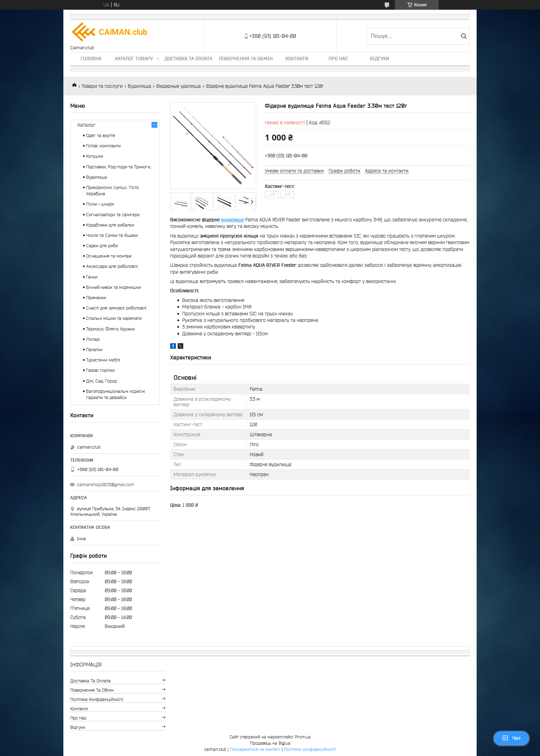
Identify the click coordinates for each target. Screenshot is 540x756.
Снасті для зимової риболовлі (116, 308)
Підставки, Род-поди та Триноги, (118, 167)
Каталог (86, 125)
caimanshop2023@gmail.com (106, 485)
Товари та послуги (102, 86)
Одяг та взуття (101, 135)
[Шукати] (464, 36)
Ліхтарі (93, 339)
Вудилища (139, 86)
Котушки (95, 156)
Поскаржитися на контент (255, 749)
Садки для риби (102, 246)
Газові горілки (100, 370)
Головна (91, 59)
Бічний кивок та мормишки (113, 287)
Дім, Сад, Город (101, 381)
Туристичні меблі (103, 360)
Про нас (338, 59)
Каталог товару (134, 59)
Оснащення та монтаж (109, 256)
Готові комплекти (103, 146)
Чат (511, 738)
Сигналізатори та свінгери (113, 215)
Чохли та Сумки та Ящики (112, 235)
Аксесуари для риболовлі (112, 266)
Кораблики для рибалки (110, 225)
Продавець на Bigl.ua (270, 743)
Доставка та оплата (188, 59)
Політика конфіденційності (97, 699)
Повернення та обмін (246, 59)
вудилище (232, 220)
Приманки (96, 298)
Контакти (297, 59)
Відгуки (380, 59)
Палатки (94, 350)
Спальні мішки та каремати (114, 318)
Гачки (92, 277)
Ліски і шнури (100, 204)
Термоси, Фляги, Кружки (110, 329)
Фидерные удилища (178, 86)
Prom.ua (303, 737)
